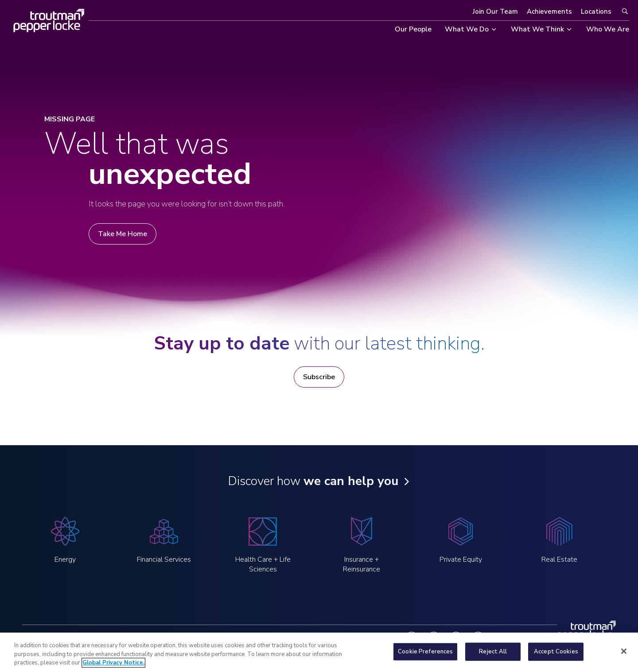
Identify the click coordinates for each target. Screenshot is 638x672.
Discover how (313, 481)
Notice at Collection (275, 639)
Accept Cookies (556, 658)
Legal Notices (142, 639)
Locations (596, 12)
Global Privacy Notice (204, 639)
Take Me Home (123, 234)
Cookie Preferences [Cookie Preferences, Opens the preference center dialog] (425, 658)
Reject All (493, 658)
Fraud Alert (332, 639)
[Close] (624, 657)
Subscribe (319, 377)
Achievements (549, 12)
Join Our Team (495, 12)
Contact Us (376, 639)
